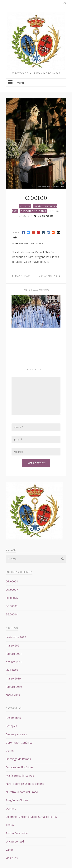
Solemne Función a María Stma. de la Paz (32, 817)
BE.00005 (12, 606)
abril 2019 (12, 670)
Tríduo (10, 825)
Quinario (11, 808)
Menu (36, 83)
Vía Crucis (12, 858)
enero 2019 (13, 695)
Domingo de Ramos (18, 759)
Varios (10, 850)
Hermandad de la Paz (29, 243)
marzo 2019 (13, 678)
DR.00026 (12, 598)
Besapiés (11, 726)
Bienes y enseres (16, 734)
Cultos (25, 206)
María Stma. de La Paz (20, 775)
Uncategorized (15, 841)
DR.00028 (12, 581)
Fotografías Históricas (19, 767)
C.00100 (36, 198)
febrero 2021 (14, 654)
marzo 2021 (13, 645)
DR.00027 (12, 590)
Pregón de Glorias (33, 211)
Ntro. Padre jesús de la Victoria (25, 784)
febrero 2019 (14, 687)
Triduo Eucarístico (17, 833)
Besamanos (13, 718)
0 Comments (44, 216)
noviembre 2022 (16, 637)
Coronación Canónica (19, 742)
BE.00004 (12, 614)
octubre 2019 (14, 662)
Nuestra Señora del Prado (22, 792)
